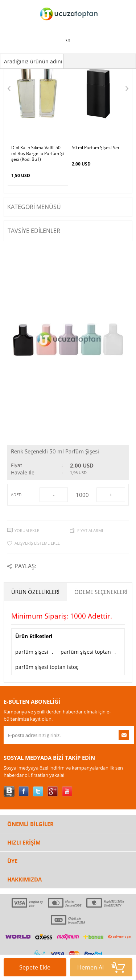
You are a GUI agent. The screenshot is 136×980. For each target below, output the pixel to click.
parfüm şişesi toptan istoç (47, 667)
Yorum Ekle (27, 530)
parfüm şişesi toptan (86, 652)
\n (68, 22)
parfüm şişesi (32, 652)
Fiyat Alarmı (90, 530)
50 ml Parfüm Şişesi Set (96, 148)
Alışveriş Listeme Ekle (37, 543)
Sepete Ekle (39, 970)
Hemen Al (101, 967)
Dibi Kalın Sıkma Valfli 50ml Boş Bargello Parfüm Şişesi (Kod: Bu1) (38, 154)
